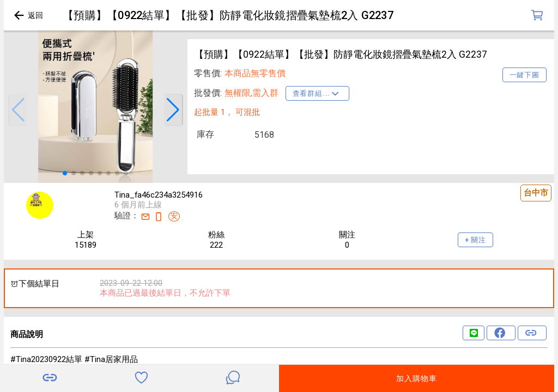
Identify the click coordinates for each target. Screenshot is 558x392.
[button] (18, 110)
